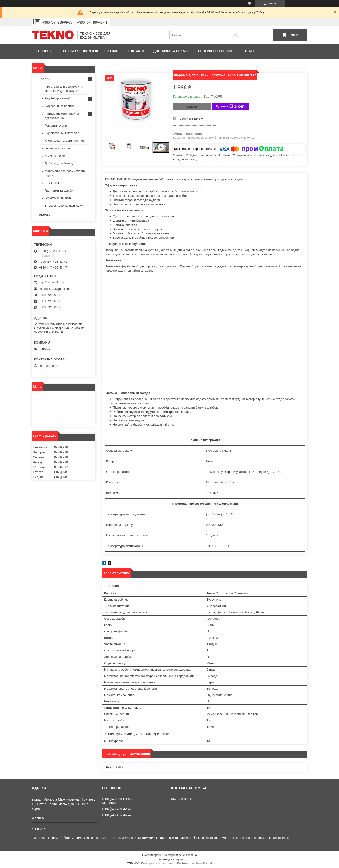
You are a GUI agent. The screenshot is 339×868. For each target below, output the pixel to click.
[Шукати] (236, 35)
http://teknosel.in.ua (52, 282)
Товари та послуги (77, 51)
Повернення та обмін (217, 51)
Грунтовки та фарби (59, 190)
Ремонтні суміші (56, 125)
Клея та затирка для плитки (64, 141)
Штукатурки (53, 183)
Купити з (230, 106)
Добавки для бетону (59, 163)
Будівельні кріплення (59, 106)
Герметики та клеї (57, 148)
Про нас (111, 51)
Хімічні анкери (55, 156)
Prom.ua (192, 855)
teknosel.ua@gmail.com (55, 289)
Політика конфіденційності (194, 864)
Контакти (136, 51)
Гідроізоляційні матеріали (63, 133)
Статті (250, 51)
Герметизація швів (58, 198)
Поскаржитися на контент (158, 864)
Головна (44, 51)
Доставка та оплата (171, 51)
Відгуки (45, 215)
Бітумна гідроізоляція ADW (64, 206)
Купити (192, 107)
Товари (45, 79)
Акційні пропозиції (57, 98)
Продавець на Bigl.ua (169, 859)
